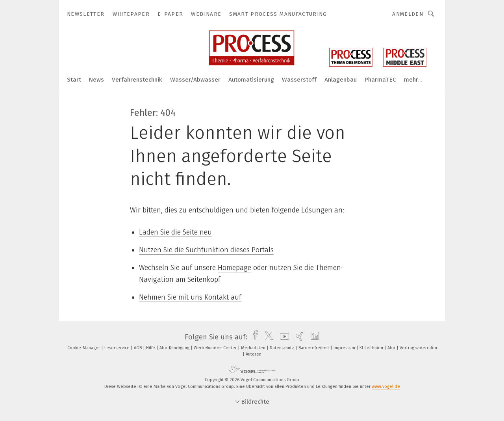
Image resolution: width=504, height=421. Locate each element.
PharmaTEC (380, 80)
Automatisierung (251, 80)
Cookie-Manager (84, 348)
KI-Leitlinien (372, 348)
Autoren (254, 354)
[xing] (297, 337)
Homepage (234, 268)
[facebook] (253, 337)
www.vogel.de (386, 387)
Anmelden (408, 14)
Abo (392, 348)
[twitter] (267, 337)
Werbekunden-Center (216, 348)
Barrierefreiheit (314, 348)
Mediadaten (254, 348)
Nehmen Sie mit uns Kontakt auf (190, 297)
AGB (138, 348)
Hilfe (151, 348)
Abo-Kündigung (175, 348)
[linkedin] (313, 337)
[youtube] (283, 337)
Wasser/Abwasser (195, 80)
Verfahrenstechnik (137, 80)
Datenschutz (283, 348)
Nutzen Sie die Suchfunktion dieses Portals (206, 250)
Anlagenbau (341, 80)
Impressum (345, 348)
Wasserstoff (299, 80)
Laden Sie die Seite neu (175, 232)
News (96, 80)
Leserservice (118, 348)
